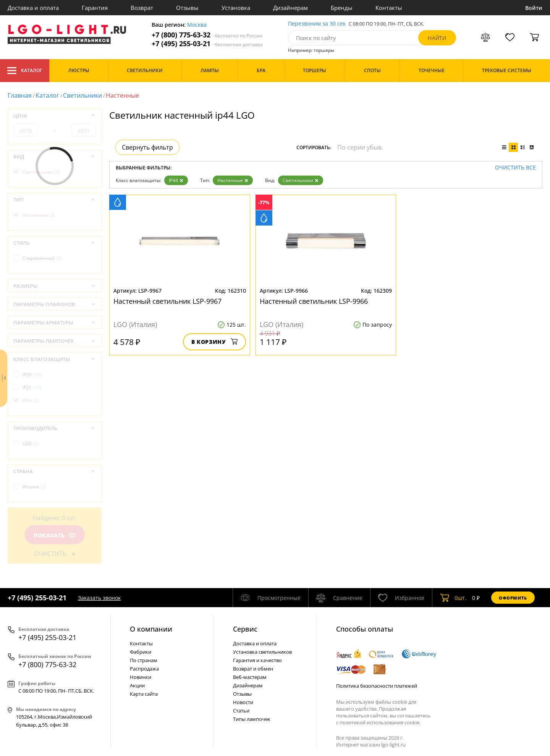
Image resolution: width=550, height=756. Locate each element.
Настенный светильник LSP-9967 (167, 301)
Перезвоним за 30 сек (317, 24)
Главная (20, 95)
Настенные (233, 180)
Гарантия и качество (257, 660)
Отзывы (187, 8)
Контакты (389, 8)
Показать (55, 535)
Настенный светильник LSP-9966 (314, 301)
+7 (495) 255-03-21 (207, 44)
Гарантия (95, 8)
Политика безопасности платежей (377, 686)
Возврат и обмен (253, 669)
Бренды (342, 8)
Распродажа (144, 669)
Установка (236, 8)
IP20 (32, 375)
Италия (34, 487)
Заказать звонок (99, 598)
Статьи (241, 711)
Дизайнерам (290, 8)
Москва (197, 25)
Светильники (82, 95)
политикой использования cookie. (380, 722)
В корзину (214, 342)
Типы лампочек (252, 719)
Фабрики (141, 652)
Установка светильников (262, 652)
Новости (243, 702)
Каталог (25, 71)
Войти (534, 8)
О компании (151, 629)
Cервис (245, 629)
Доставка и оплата (33, 8)
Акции (137, 685)
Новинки (141, 677)
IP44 (176, 180)
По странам (144, 660)
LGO (31, 444)
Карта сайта (144, 694)
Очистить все (515, 168)
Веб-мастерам (250, 677)
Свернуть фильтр (147, 147)
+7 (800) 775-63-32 (207, 35)
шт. (453, 598)
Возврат (142, 8)
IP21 (32, 388)
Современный (42, 258)
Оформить (513, 598)
